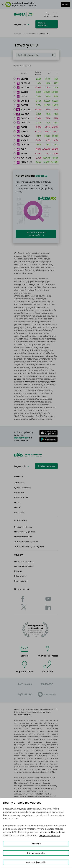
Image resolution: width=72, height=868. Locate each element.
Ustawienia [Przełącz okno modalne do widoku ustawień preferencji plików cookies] (36, 844)
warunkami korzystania (52, 832)
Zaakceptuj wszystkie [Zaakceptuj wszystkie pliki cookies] (36, 862)
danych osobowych (49, 835)
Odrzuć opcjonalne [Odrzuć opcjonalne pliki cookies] (36, 853)
